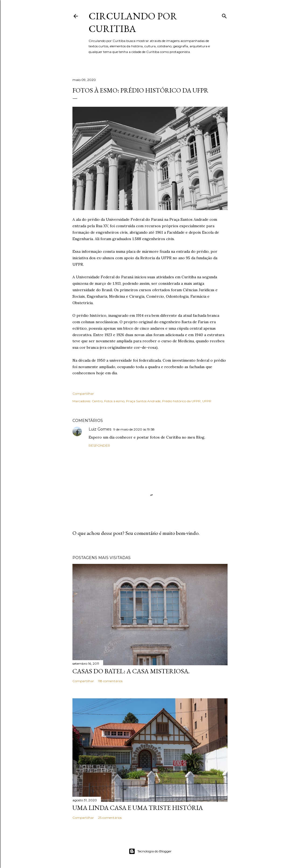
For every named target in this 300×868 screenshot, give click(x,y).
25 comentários (110, 818)
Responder (99, 445)
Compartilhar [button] (83, 394)
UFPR (207, 401)
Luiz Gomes (100, 429)
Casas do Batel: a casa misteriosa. (131, 671)
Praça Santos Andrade (143, 401)
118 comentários (110, 681)
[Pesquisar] (224, 15)
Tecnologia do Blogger (150, 851)
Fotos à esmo (114, 401)
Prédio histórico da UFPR (181, 401)
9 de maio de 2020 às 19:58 (134, 429)
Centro (97, 401)
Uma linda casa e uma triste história (138, 808)
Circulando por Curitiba (133, 22)
